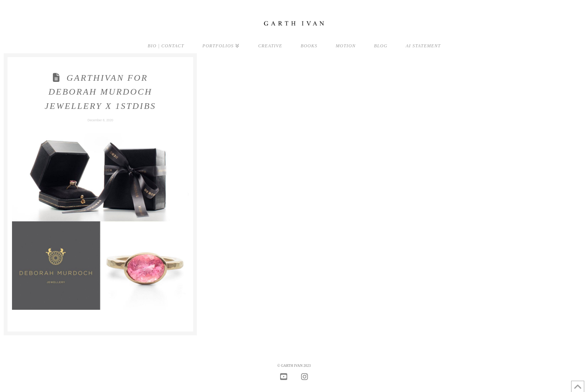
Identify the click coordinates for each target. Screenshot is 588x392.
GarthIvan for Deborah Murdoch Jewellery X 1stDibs (100, 92)
